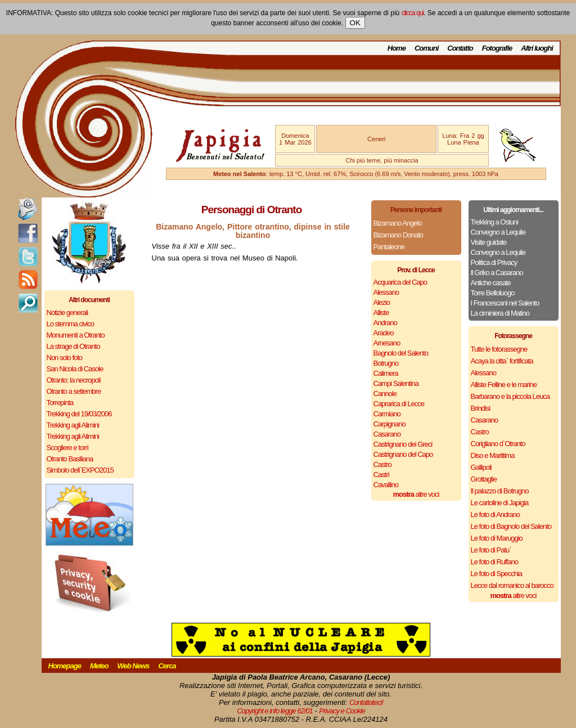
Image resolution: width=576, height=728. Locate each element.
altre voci (416, 494)
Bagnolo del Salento (401, 353)
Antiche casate (491, 283)
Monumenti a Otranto (76, 335)
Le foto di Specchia (497, 574)
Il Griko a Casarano (497, 273)
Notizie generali (67, 313)
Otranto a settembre (74, 391)
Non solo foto (65, 358)
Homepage (65, 666)
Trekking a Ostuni (494, 222)
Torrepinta (60, 403)
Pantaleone (389, 247)
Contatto (460, 48)
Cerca (167, 666)
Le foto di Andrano (496, 514)
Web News (134, 666)
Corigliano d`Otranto (498, 444)
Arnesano (387, 343)
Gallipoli (481, 467)
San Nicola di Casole (75, 369)
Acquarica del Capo (400, 282)
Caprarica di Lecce (399, 404)
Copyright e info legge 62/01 (275, 711)
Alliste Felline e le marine (504, 385)
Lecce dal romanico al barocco (512, 585)
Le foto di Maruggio (497, 538)
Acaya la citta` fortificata (502, 361)
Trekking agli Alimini (73, 425)
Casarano (387, 434)
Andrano (385, 323)
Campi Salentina (396, 383)
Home (397, 48)
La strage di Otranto (73, 346)
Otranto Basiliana (70, 459)
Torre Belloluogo (493, 293)
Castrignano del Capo (403, 454)
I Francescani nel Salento (505, 303)
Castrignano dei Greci (403, 444)
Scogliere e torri (67, 448)
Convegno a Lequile (498, 232)
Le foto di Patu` (491, 550)
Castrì (382, 475)
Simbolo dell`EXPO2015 (80, 470)
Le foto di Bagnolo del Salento (511, 526)
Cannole (385, 394)
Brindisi (481, 408)
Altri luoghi (537, 48)
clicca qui (413, 13)
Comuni (426, 48)
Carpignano (390, 424)
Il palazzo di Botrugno (500, 491)
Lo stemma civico (70, 324)
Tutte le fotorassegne (499, 349)
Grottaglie (484, 479)
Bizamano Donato (398, 235)
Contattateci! (366, 702)
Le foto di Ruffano (494, 562)
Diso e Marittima (493, 455)
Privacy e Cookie (342, 711)
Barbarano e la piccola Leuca (510, 396)
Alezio (382, 302)
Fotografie (497, 48)
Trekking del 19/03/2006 (79, 414)
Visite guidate (489, 242)
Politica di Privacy (494, 262)
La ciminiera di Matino (500, 313)
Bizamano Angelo (398, 223)
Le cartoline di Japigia (500, 503)
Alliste (381, 313)
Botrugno (386, 363)
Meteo (99, 666)
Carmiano (387, 414)
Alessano (386, 292)
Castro (382, 464)
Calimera (386, 373)
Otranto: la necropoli (74, 380)
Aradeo (384, 333)
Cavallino (386, 485)
